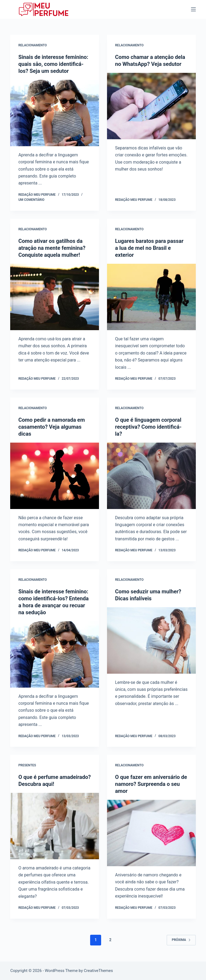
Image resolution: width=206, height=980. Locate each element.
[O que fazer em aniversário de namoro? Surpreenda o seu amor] (151, 833)
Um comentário (31, 200)
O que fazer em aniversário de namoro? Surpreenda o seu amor (151, 784)
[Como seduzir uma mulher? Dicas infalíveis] (151, 640)
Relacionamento (32, 45)
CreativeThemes (99, 971)
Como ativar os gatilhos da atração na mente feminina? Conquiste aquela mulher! (52, 248)
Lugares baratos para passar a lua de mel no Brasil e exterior (149, 248)
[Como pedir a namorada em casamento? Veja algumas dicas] (55, 476)
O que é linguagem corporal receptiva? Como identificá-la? (148, 427)
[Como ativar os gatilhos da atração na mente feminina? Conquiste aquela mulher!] (55, 297)
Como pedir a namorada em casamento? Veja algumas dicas (51, 427)
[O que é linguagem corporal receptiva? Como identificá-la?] (151, 476)
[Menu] (193, 9)
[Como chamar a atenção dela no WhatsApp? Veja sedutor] (151, 106)
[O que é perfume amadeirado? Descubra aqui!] (55, 826)
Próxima (181, 940)
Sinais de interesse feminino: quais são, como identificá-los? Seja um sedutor (53, 64)
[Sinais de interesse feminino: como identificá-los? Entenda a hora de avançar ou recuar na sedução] (55, 654)
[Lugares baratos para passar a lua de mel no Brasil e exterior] (151, 297)
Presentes (27, 765)
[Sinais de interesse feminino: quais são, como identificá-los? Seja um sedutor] (55, 113)
